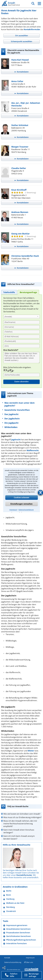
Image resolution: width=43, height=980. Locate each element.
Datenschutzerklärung (26, 510)
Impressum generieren (17, 925)
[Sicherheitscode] (21, 375)
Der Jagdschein (12, 419)
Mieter (31, 751)
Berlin (9, 891)
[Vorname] (21, 327)
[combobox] (22, 317)
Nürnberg (10, 907)
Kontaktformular (32, 29)
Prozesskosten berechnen (18, 933)
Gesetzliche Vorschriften (17, 410)
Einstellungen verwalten (21, 504)
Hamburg (10, 899)
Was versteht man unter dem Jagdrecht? (20, 404)
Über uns (29, 962)
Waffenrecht (33, 450)
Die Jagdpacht (11, 423)
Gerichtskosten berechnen (19, 936)
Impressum (13, 510)
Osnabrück (11, 911)
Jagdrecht (16, 440)
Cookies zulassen (22, 498)
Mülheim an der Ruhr (15, 903)
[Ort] (21, 346)
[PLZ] (21, 341)
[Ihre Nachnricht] (21, 358)
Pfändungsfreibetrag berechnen (21, 940)
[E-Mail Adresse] (21, 336)
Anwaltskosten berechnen (18, 929)
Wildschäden (11, 427)
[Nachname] (21, 322)
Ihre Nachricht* (11, 350)
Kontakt (7, 958)
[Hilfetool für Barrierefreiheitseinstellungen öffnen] (41, 493)
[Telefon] (21, 332)
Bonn (9, 895)
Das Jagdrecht (11, 414)
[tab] (21, 35)
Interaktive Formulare (16, 943)
